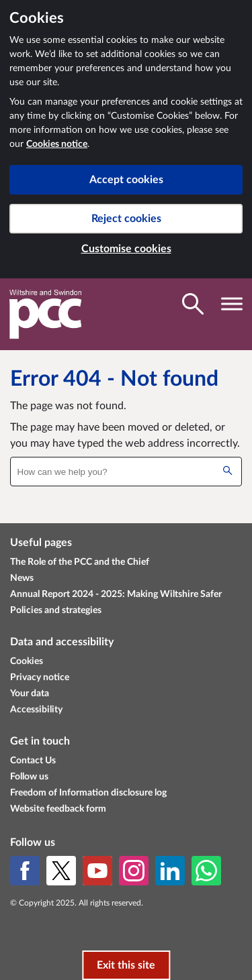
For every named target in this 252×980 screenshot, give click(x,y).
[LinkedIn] (170, 871)
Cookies (27, 661)
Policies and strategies (56, 610)
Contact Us (33, 761)
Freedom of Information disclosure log (88, 793)
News (22, 578)
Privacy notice (40, 677)
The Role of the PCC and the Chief (80, 562)
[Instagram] (134, 871)
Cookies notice (57, 144)
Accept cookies (126, 180)
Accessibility (36, 710)
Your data (30, 694)
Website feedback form (58, 809)
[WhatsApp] (206, 871)
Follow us (29, 777)
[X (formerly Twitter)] (61, 871)
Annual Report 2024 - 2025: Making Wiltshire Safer (116, 594)
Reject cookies (126, 219)
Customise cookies (126, 249)
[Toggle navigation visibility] (232, 304)
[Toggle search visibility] (193, 304)
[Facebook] (25, 871)
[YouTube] (97, 871)
